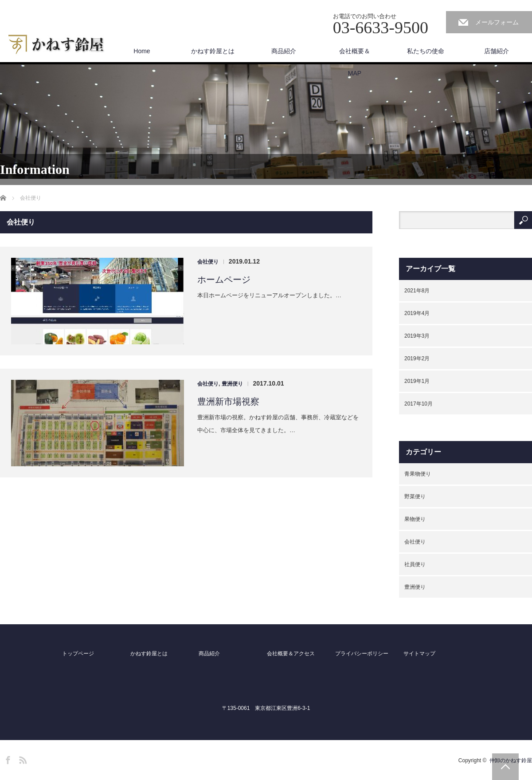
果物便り (415, 519)
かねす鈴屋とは (213, 51)
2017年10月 (419, 404)
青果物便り (418, 474)
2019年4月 (417, 313)
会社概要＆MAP (355, 55)
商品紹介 (284, 51)
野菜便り (415, 496)
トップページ (78, 654)
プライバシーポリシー (362, 654)
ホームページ (224, 280)
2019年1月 (417, 381)
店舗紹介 (497, 51)
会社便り (208, 262)
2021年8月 (417, 291)
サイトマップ (419, 654)
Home (142, 51)
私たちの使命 (426, 51)
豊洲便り (232, 384)
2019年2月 (417, 358)
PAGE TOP (505, 767)
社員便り (415, 564)
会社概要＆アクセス (291, 654)
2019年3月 (417, 336)
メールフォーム (497, 22)
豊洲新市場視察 (228, 402)
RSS (22, 759)
